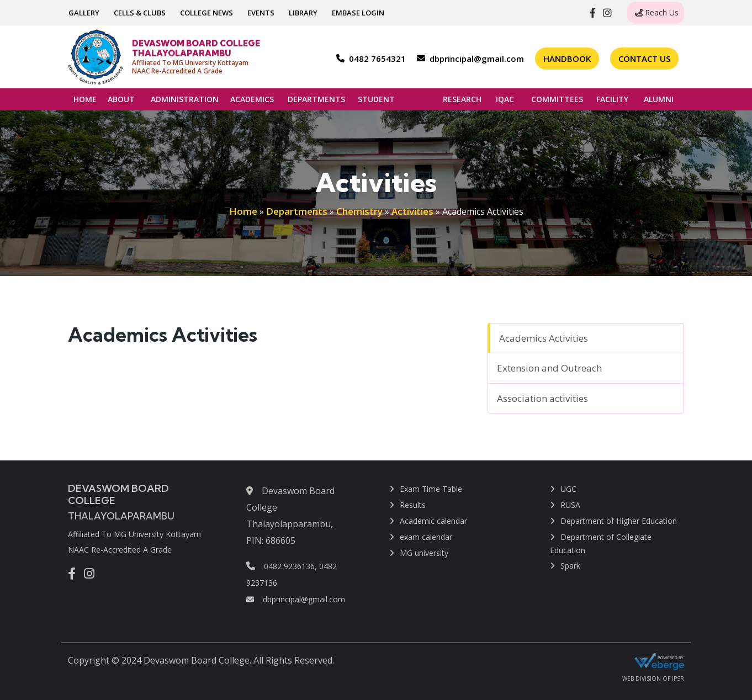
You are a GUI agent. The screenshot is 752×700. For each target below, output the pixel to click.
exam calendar (426, 537)
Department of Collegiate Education (601, 543)
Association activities (542, 398)
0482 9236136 (289, 566)
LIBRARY (303, 13)
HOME (85, 99)
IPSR (678, 678)
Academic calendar (433, 521)
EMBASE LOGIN (358, 13)
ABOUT (121, 102)
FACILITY (612, 102)
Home (243, 211)
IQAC (505, 102)
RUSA (570, 505)
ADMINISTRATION (185, 102)
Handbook (567, 59)
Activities (412, 211)
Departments (297, 211)
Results (413, 505)
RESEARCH (462, 102)
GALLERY (84, 13)
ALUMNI (659, 102)
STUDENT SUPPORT (381, 102)
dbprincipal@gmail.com (296, 599)
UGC (568, 489)
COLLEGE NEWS (206, 13)
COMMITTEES (557, 102)
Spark (570, 566)
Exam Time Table (431, 489)
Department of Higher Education (619, 521)
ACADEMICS (252, 102)
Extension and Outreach (549, 368)
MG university (424, 553)
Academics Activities (544, 338)
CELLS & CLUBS (140, 13)
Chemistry (359, 211)
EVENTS (261, 13)
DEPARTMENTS (316, 102)
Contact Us (644, 59)
